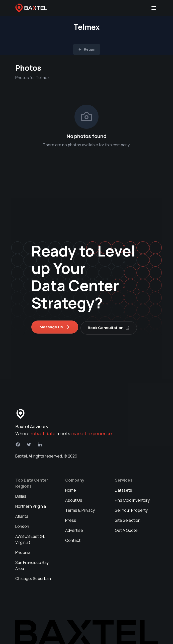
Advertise (74, 529)
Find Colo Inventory (132, 498)
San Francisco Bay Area (32, 564)
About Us (74, 498)
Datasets (123, 488)
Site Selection (128, 519)
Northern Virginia (31, 504)
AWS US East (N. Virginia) (30, 538)
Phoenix (23, 551)
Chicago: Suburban (33, 577)
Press (71, 519)
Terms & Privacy (80, 508)
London (22, 525)
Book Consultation (110, 326)
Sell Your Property (131, 508)
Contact (73, 539)
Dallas (21, 494)
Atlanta (22, 514)
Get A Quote (126, 529)
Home (71, 488)
